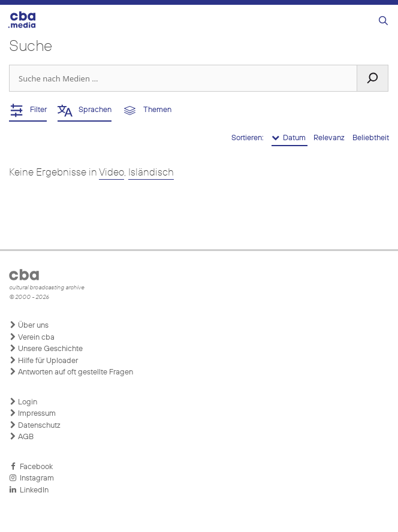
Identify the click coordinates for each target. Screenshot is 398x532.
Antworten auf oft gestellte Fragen (71, 372)
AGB (21, 437)
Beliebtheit (371, 138)
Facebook (31, 467)
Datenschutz (35, 425)
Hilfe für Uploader (43, 361)
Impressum (32, 413)
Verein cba (32, 337)
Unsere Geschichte (46, 349)
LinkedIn (29, 490)
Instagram (31, 478)
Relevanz (330, 138)
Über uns (29, 325)
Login (23, 402)
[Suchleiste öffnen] (383, 21)
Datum (290, 138)
